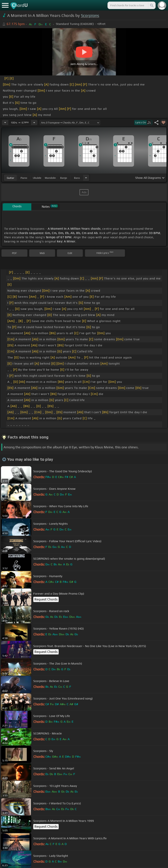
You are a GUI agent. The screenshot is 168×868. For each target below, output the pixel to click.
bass (77, 178)
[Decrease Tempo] (5, 123)
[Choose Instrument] (86, 178)
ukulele (37, 178)
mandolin (50, 178)
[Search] (151, 5)
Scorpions (90, 15)
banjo (64, 178)
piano (24, 178)
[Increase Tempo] (34, 123)
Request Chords (46, 599)
